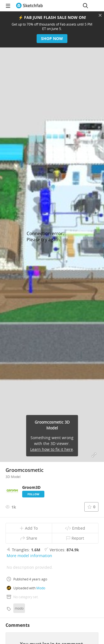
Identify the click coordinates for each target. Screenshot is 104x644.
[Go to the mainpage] (29, 6)
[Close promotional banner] (100, 15)
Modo (41, 588)
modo (19, 608)
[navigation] (8, 6)
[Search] (85, 6)
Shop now (52, 38)
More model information (29, 556)
